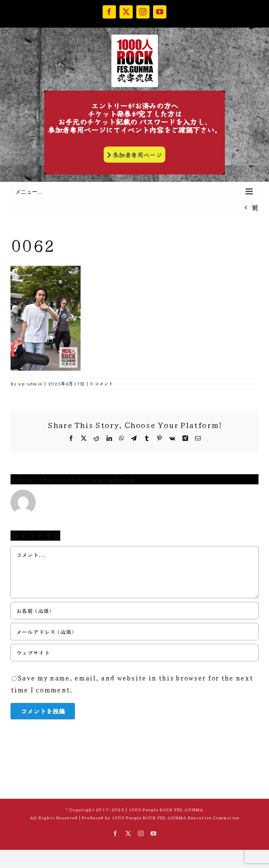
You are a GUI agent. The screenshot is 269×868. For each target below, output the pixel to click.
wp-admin (30, 383)
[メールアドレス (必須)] (134, 632)
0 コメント (102, 383)
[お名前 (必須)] (134, 611)
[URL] (134, 653)
